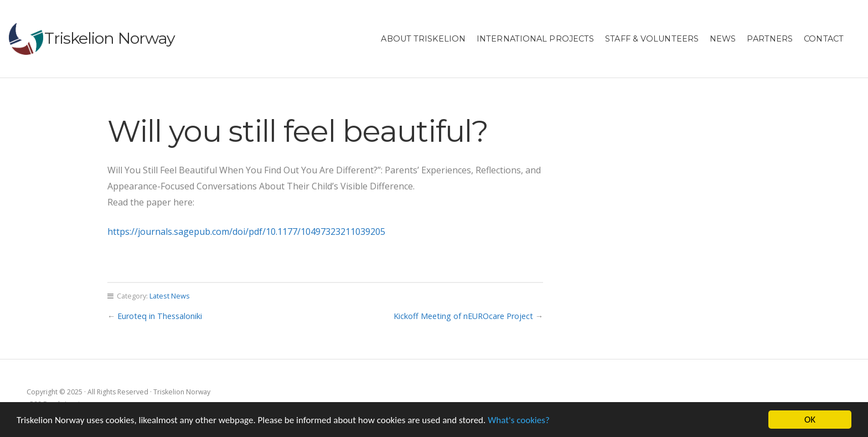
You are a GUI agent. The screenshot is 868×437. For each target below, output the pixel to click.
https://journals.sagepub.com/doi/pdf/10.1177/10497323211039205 (246, 232)
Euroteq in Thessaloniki (160, 316)
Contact (824, 39)
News (723, 39)
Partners (770, 39)
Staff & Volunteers (652, 39)
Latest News (170, 296)
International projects (535, 39)
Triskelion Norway (110, 38)
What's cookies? (519, 420)
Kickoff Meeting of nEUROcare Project (463, 316)
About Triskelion (423, 39)
